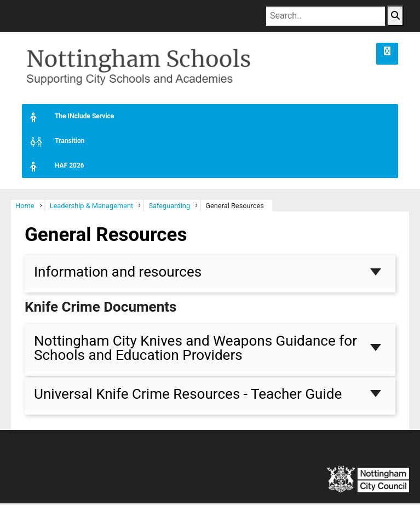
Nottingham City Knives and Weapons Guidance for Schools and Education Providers (195, 349)
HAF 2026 (53, 167)
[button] (387, 54)
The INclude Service (68, 118)
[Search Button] (395, 16)
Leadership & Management (92, 207)
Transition (53, 143)
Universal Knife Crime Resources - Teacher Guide (188, 395)
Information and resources (118, 273)
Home (25, 207)
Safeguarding (169, 207)
